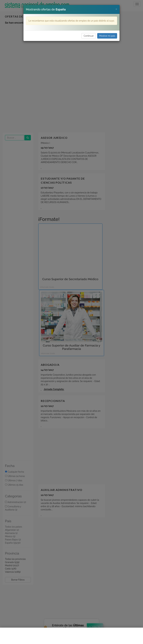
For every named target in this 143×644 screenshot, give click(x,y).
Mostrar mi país (107, 36)
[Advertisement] (71, 636)
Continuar (89, 36)
